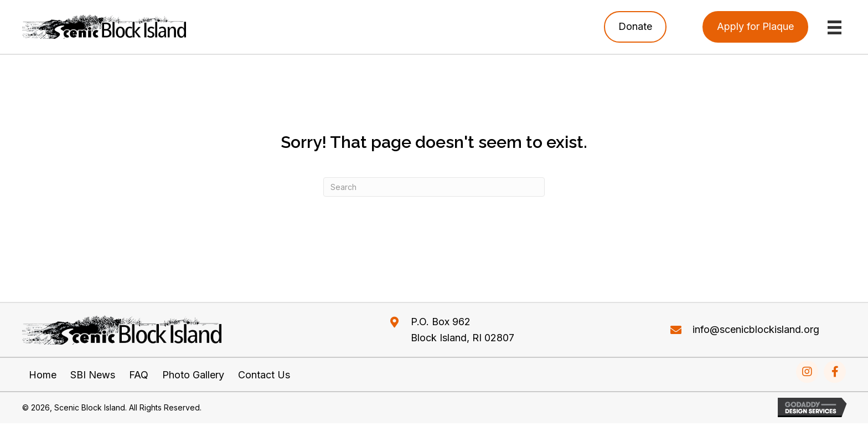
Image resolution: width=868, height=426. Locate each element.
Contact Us (264, 375)
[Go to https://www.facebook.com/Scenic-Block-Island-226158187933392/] (835, 372)
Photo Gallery (193, 375)
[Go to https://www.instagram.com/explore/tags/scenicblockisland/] (807, 372)
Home (43, 375)
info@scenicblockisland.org (756, 329)
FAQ (139, 375)
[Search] (434, 187)
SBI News (93, 375)
